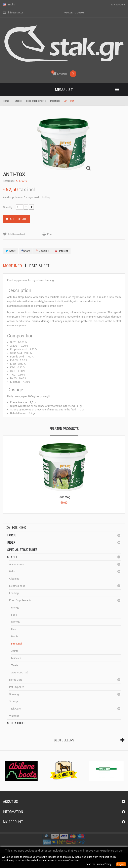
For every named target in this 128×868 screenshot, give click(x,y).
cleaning (14, 579)
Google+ (42, 251)
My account (13, 822)
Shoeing (14, 694)
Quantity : (8, 207)
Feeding (14, 593)
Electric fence (17, 586)
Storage (14, 701)
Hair (14, 629)
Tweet (11, 251)
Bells (12, 571)
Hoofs (15, 636)
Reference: (9, 181)
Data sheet (39, 266)
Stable (12, 557)
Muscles (16, 658)
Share (26, 251)
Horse (12, 535)
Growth (15, 622)
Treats (15, 665)
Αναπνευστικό (20, 673)
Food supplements (20, 600)
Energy (15, 608)
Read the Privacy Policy (98, 864)
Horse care (16, 680)
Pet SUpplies (17, 687)
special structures (22, 550)
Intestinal (16, 644)
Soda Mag (64, 497)
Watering (14, 716)
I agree (121, 864)
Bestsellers (64, 740)
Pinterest (61, 251)
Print (50, 234)
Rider (11, 543)
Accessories (16, 564)
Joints (15, 651)
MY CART (59, 73)
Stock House (17, 723)
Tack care (15, 709)
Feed (14, 615)
